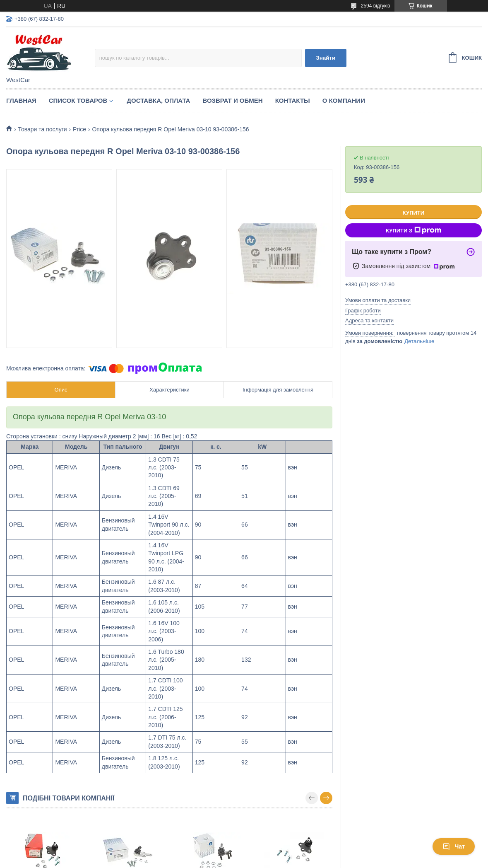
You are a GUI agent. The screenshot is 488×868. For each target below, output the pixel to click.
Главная (21, 100)
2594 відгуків (376, 6)
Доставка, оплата (158, 100)
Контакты (293, 100)
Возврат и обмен (232, 100)
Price (79, 129)
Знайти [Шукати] (326, 58)
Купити (413, 213)
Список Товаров (78, 100)
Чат (454, 846)
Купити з (413, 230)
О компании (344, 100)
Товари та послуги (42, 129)
